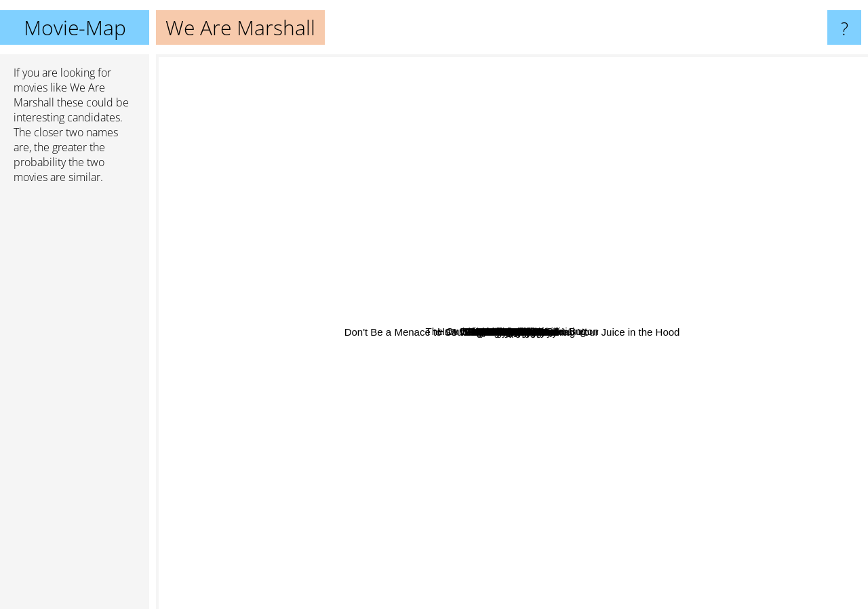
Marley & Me (515, 518)
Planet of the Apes (540, 537)
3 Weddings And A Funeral (407, 341)
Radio (550, 400)
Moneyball (410, 138)
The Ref (225, 356)
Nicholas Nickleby (479, 468)
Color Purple (571, 290)
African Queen (433, 183)
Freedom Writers (659, 307)
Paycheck (395, 388)
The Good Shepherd (672, 278)
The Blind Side (411, 529)
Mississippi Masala (615, 445)
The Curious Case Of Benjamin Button (440, 63)
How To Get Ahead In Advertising (319, 168)
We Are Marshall (512, 332)
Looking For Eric (658, 318)
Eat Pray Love (435, 277)
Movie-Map (75, 27)
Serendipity (480, 545)
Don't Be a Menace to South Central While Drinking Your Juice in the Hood (531, 437)
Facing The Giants (602, 309)
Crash (730, 166)
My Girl (715, 456)
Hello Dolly (374, 285)
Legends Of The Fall (260, 440)
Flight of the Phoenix (508, 207)
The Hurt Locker (626, 104)
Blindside (577, 441)
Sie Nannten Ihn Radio (646, 403)
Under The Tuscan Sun (602, 192)
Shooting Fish (431, 508)
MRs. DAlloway (317, 327)
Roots (586, 321)
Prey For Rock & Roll (506, 396)
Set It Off (603, 340)
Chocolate (794, 364)
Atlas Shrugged (546, 410)
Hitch (275, 247)
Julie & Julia (430, 214)
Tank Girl (518, 184)
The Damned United (569, 249)
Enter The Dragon (738, 421)
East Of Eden (393, 506)
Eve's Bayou (487, 384)
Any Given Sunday (667, 207)
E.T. (176, 287)
